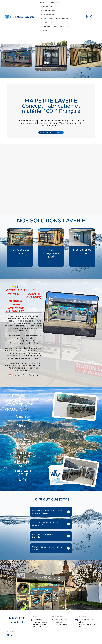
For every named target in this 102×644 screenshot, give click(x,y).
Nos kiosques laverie (47, 7)
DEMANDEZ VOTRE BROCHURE (51, 132)
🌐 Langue (43, 31)
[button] (51, 512)
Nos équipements (62, 19)
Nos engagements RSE (48, 27)
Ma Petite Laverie (22, 17)
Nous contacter (64, 27)
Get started (78, 17)
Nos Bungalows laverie (48, 11)
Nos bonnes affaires (47, 23)
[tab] (51, 512)
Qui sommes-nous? (55, 3)
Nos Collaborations (47, 19)
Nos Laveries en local (47, 15)
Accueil (42, 3)
